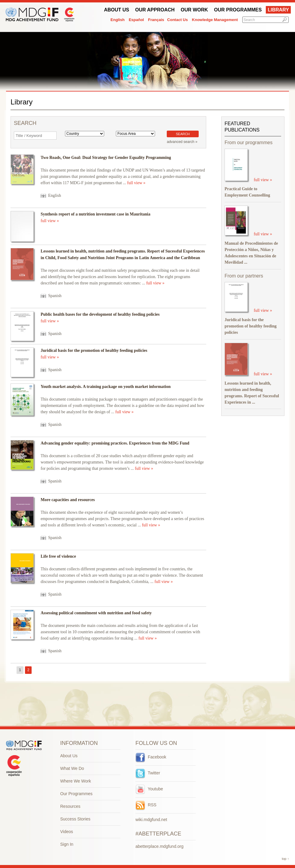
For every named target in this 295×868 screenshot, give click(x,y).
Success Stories (75, 819)
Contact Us (177, 20)
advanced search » (182, 142)
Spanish (55, 296)
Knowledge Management (215, 20)
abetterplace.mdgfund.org (160, 846)
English (118, 20)
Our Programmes (238, 10)
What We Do (72, 768)
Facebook (151, 757)
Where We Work (76, 781)
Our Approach (155, 10)
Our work (194, 10)
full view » (136, 183)
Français (156, 20)
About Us (116, 10)
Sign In (67, 844)
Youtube (149, 789)
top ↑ (285, 859)
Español (137, 20)
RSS (146, 805)
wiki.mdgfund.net (151, 820)
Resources (70, 806)
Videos (67, 832)
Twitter (148, 773)
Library (278, 10)
